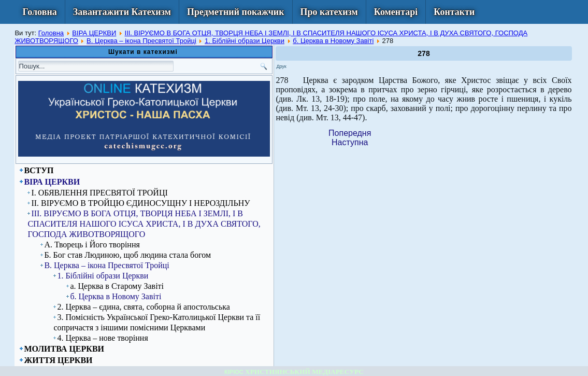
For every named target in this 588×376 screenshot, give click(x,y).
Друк (281, 66)
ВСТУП (39, 170)
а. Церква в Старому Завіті (117, 286)
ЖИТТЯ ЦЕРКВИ (58, 360)
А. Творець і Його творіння (92, 245)
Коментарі (396, 12)
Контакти (454, 12)
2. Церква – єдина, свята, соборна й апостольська (144, 307)
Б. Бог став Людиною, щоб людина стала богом (127, 255)
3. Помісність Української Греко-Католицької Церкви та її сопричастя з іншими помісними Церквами (157, 322)
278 (424, 53)
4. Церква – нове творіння (102, 338)
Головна (39, 12)
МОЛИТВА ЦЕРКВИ (64, 349)
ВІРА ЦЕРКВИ (94, 33)
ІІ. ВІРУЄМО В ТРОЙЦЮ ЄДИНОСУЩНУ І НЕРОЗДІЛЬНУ (140, 203)
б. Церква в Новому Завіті (333, 41)
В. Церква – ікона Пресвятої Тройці (141, 41)
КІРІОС (234, 372)
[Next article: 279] (350, 142)
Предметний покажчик (236, 12)
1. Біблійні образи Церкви (245, 41)
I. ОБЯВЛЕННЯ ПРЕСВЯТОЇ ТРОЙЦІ (99, 193)
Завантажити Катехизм (122, 12)
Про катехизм (329, 12)
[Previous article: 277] (350, 133)
